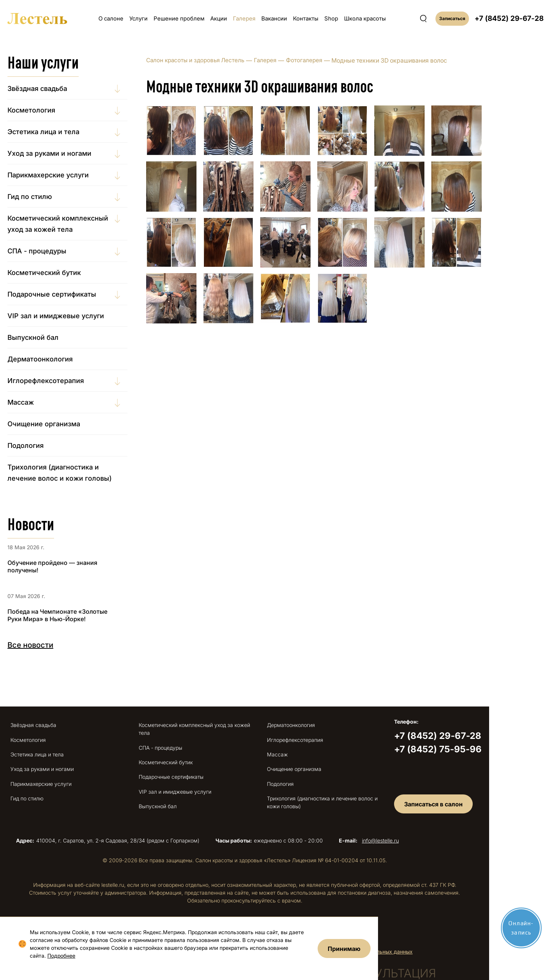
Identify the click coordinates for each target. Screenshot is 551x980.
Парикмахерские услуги (60, 175)
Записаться (452, 18)
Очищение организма (56, 424)
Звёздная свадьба (50, 88)
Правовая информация (221, 920)
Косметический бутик (56, 273)
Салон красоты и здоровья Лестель (210, 60)
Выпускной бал (45, 337)
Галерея (244, 18)
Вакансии (274, 18)
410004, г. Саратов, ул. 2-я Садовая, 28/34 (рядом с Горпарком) (127, 831)
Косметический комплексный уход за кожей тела (70, 224)
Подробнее (56, 956)
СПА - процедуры (49, 251)
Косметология (44, 110)
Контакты (306, 18)
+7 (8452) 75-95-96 (487, 749)
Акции (219, 18)
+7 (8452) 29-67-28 (509, 18)
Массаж (33, 402)
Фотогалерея (322, 60)
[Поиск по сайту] (423, 19)
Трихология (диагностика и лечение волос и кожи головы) (72, 473)
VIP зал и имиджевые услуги (68, 316)
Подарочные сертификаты (64, 294)
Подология (38, 445)
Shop (331, 18)
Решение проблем (179, 18)
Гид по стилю (42, 197)
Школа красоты (365, 18)
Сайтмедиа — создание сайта (320, 919)
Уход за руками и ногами (62, 153)
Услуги (138, 18)
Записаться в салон (484, 794)
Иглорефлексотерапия (58, 381)
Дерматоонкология (52, 359)
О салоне (111, 18)
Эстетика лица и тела (56, 132)
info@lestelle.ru (415, 831)
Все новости (43, 645)
